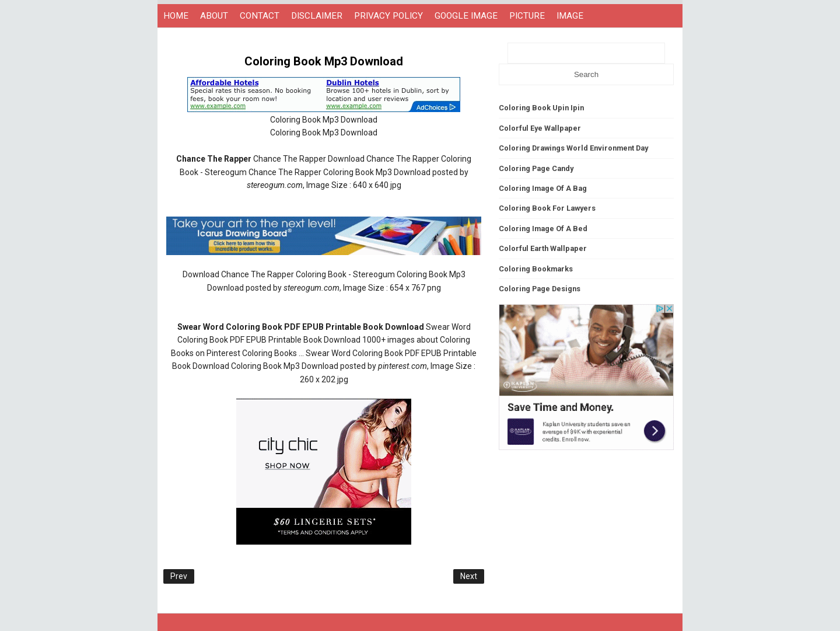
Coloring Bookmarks (536, 269)
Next (469, 576)
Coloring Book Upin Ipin (541, 108)
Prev (179, 576)
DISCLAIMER (317, 16)
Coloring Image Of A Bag (543, 188)
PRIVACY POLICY (388, 16)
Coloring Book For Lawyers (547, 208)
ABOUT (214, 16)
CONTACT (260, 16)
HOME (176, 16)
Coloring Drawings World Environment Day (573, 148)
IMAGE (570, 16)
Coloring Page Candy (536, 168)
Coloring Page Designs (540, 289)
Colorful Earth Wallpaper (543, 248)
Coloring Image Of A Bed (543, 229)
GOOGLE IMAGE (466, 16)
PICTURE (527, 16)
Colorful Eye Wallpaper (540, 128)
